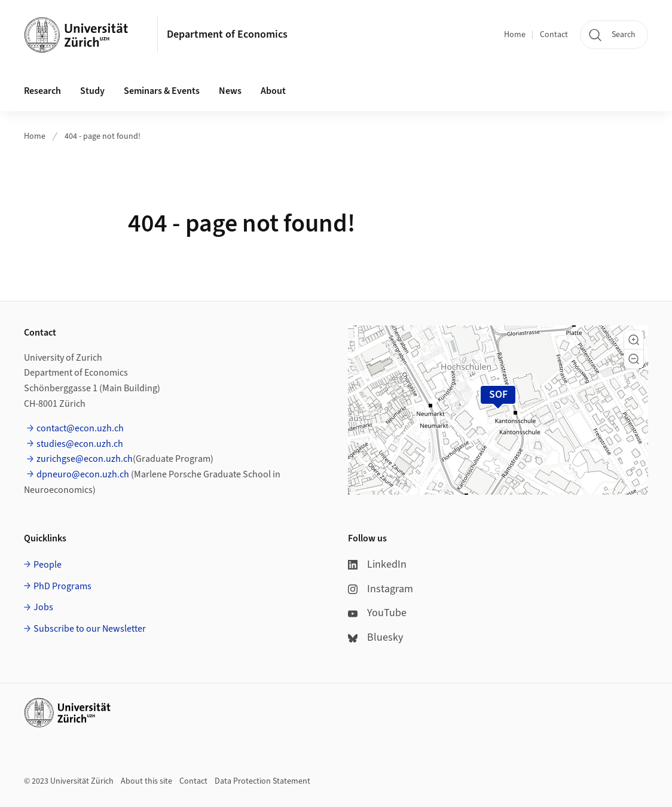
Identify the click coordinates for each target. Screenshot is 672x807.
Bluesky (375, 637)
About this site (146, 781)
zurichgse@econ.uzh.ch (85, 459)
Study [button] (92, 91)
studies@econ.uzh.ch (80, 444)
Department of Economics (227, 34)
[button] (634, 340)
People (48, 565)
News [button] (230, 91)
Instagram (381, 589)
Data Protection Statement (262, 781)
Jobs (43, 607)
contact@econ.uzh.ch (80, 428)
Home (515, 35)
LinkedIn (377, 564)
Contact (554, 35)
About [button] (273, 91)
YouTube (377, 613)
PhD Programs (62, 586)
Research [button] (42, 91)
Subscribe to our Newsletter (90, 629)
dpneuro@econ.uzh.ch (83, 474)
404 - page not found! (103, 136)
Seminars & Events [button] (162, 91)
